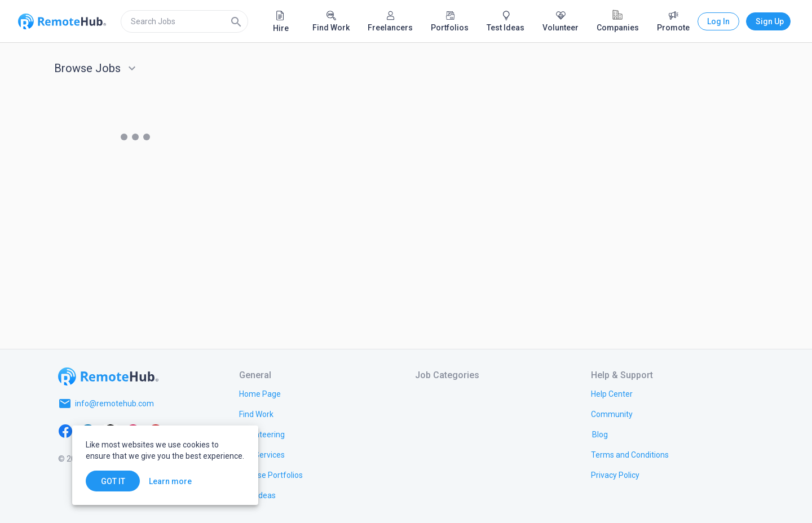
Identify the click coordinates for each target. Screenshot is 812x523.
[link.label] (612, 393)
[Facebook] (65, 431)
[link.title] (260, 393)
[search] (184, 21)
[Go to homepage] (108, 376)
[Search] (236, 21)
